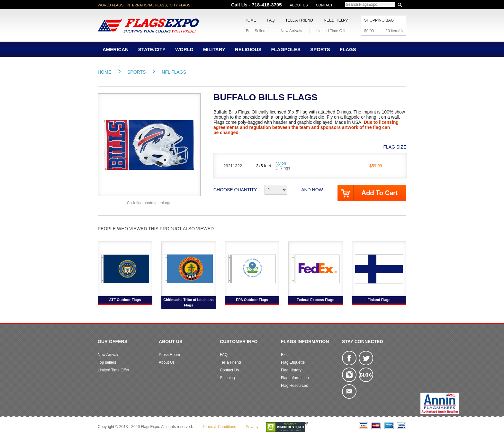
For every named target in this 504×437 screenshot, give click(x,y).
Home (250, 20)
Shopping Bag (379, 20)
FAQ (271, 20)
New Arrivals (291, 31)
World (184, 49)
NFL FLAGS (174, 72)
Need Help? (336, 20)
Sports (320, 49)
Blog (285, 355)
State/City (152, 49)
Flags (348, 49)
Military (214, 49)
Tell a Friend (299, 20)
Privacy (252, 427)
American (116, 49)
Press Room (169, 355)
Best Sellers (256, 31)
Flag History (291, 370)
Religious (248, 49)
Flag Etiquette (293, 362)
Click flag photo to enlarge (149, 203)
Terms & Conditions (219, 427)
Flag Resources (294, 386)
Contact (324, 5)
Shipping (227, 378)
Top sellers (107, 362)
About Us (299, 5)
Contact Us (229, 370)
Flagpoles (286, 49)
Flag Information (295, 378)
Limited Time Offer (332, 31)
